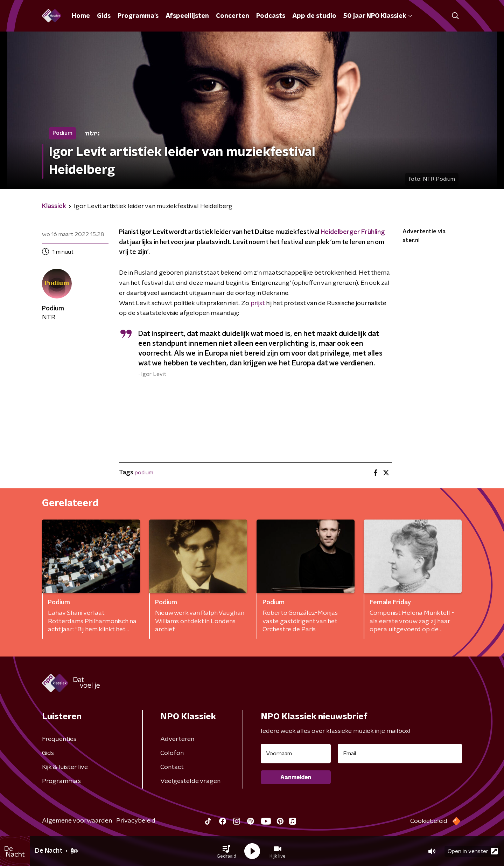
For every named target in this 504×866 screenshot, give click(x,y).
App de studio (314, 16)
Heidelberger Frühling (353, 232)
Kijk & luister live (65, 767)
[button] (226, 851)
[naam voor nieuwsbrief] (296, 754)
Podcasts (271, 16)
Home (81, 16)
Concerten (233, 16)
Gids (104, 16)
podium (144, 473)
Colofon (172, 753)
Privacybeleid (136, 821)
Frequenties (59, 739)
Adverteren (177, 739)
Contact (172, 767)
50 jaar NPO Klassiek (378, 16)
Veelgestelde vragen (190, 781)
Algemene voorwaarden (77, 821)
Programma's (138, 16)
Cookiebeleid (429, 821)
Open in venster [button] (473, 851)
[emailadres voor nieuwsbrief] (400, 754)
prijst (258, 303)
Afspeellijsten (187, 16)
